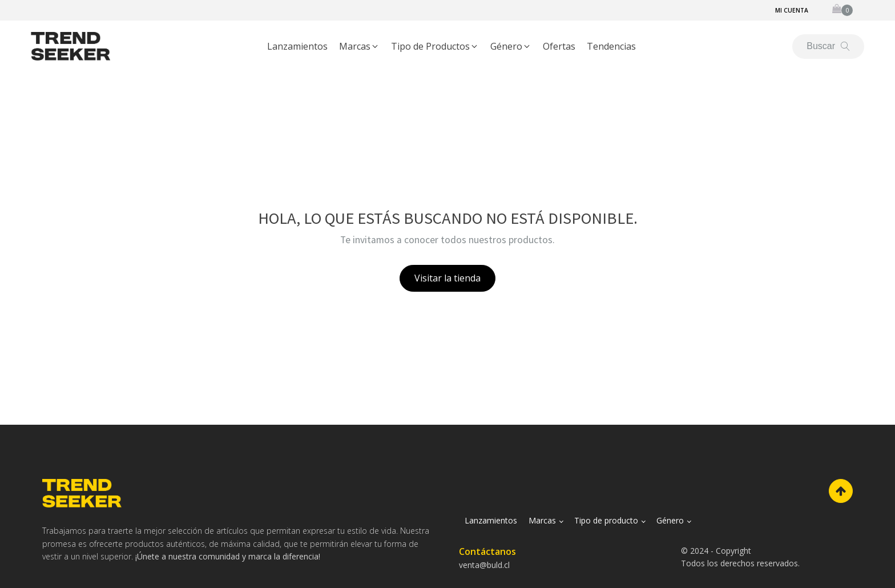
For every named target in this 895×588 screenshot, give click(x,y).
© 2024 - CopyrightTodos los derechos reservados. (740, 557)
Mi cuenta (792, 10)
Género (670, 520)
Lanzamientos (491, 520)
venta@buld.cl (484, 565)
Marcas (542, 520)
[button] (359, 47)
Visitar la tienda (447, 278)
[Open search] (828, 46)
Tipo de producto (606, 520)
